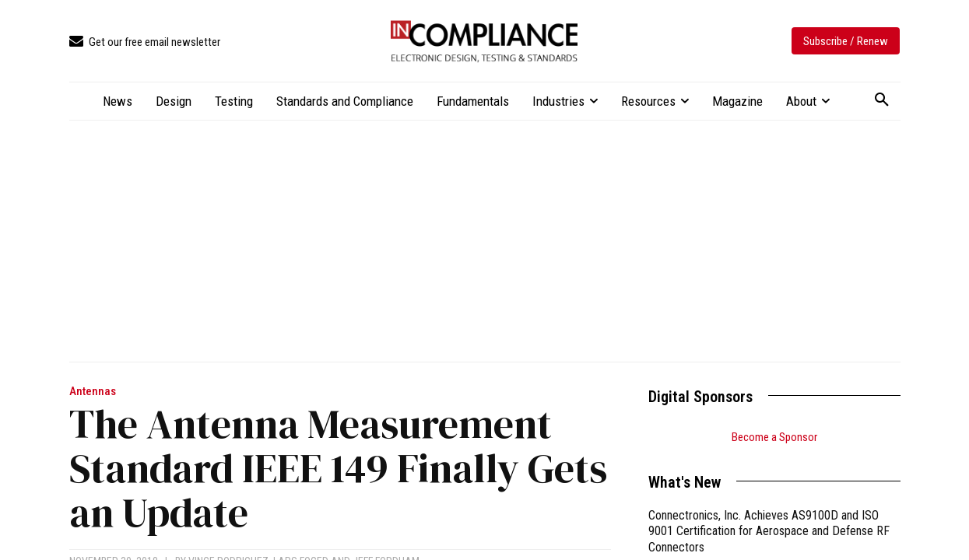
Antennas (93, 392)
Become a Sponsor (774, 437)
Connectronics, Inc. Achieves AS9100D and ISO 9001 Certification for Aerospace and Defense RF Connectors (769, 532)
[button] (882, 100)
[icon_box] (145, 42)
